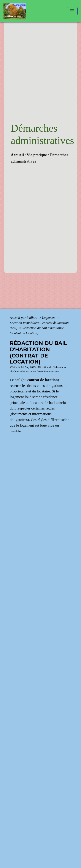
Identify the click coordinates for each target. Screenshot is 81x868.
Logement (49, 318)
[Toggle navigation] (72, 11)
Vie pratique (37, 155)
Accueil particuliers (24, 318)
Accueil (17, 155)
